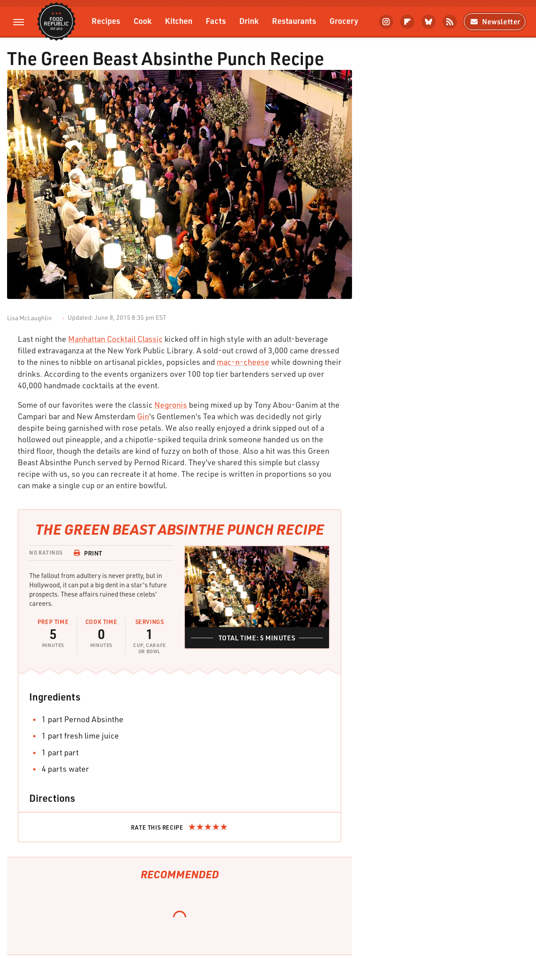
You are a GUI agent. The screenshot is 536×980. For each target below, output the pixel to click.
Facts (216, 21)
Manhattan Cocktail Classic (115, 339)
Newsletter (495, 21)
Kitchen (179, 21)
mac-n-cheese (243, 362)
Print (88, 553)
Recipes (106, 21)
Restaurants (294, 21)
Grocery (344, 21)
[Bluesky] (429, 22)
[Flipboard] (407, 22)
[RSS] (450, 22)
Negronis (171, 405)
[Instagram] (386, 22)
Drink (249, 21)
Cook (143, 21)
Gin (143, 416)
